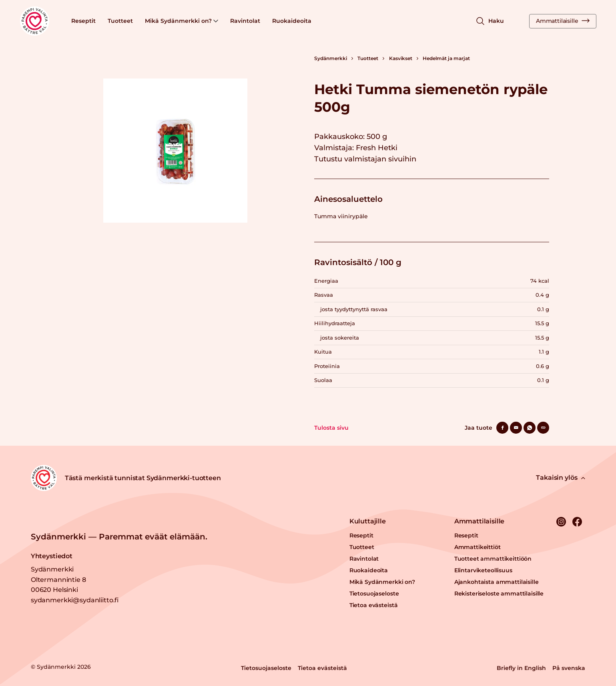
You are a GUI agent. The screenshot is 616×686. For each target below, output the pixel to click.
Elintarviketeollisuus (483, 570)
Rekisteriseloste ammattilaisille (499, 593)
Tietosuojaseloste (374, 593)
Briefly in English (521, 668)
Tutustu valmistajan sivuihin (365, 159)
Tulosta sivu (331, 428)
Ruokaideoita (292, 21)
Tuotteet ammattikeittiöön (493, 559)
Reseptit (83, 21)
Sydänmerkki (331, 58)
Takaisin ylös (561, 478)
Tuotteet (120, 21)
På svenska (569, 668)
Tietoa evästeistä (374, 605)
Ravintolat (245, 21)
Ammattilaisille (563, 21)
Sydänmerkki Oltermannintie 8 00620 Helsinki (58, 579)
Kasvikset (401, 58)
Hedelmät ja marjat (446, 58)
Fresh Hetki (377, 148)
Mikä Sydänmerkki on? (182, 21)
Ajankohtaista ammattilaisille (497, 582)
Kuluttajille (368, 521)
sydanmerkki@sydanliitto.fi (75, 600)
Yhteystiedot (52, 556)
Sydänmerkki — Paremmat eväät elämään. (119, 537)
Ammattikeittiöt (478, 547)
